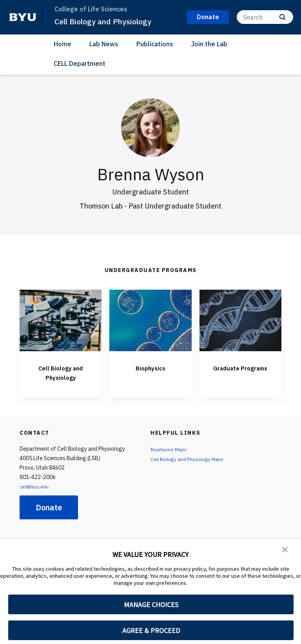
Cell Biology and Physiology (108, 21)
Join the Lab (209, 44)
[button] (285, 550)
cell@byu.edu (36, 486)
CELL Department (80, 63)
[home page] (23, 17)
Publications (155, 44)
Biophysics (150, 367)
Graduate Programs (240, 372)
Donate (49, 507)
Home (63, 44)
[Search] (265, 17)
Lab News (104, 44)
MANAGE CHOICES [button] (151, 605)
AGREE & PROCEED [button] (151, 630)
